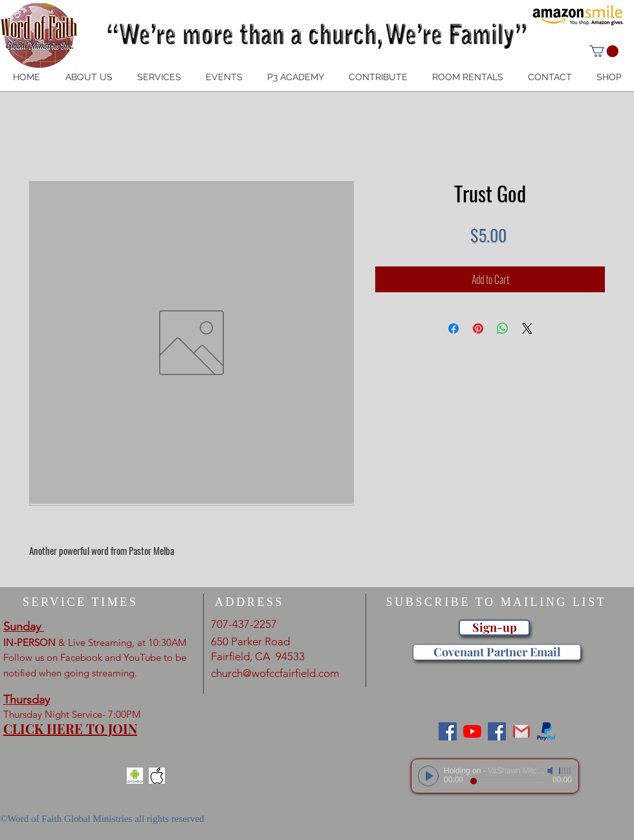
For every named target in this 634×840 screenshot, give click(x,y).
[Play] (428, 776)
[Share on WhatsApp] (503, 328)
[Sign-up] (494, 628)
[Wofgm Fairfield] (472, 731)
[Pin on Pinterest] (478, 328)
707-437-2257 (244, 624)
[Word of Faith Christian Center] (497, 731)
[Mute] (551, 771)
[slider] (565, 771)
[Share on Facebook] (454, 328)
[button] (604, 51)
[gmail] (521, 731)
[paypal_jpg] (546, 731)
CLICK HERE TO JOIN (70, 728)
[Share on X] (527, 328)
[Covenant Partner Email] (497, 652)
